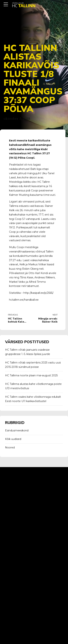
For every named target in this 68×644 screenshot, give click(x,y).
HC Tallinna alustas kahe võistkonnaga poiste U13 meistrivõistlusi (33, 386)
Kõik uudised (13, 439)
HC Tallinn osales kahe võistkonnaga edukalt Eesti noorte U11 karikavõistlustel (33, 399)
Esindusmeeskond (17, 430)
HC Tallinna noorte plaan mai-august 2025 (31, 375)
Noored (10, 448)
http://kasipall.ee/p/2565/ (39, 293)
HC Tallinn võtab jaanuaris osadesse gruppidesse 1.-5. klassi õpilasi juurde (28, 352)
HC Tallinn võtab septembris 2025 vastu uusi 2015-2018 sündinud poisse (33, 365)
